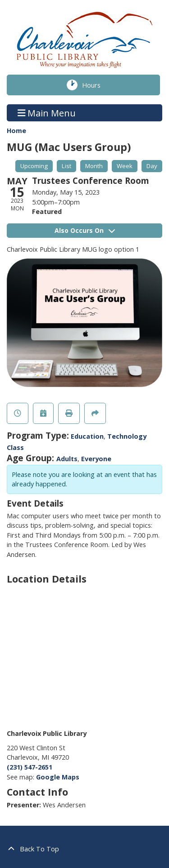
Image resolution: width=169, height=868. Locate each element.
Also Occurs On (85, 230)
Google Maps (58, 777)
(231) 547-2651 (30, 767)
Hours (97, 85)
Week (125, 166)
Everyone (96, 459)
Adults (67, 459)
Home (16, 131)
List (66, 166)
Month (94, 166)
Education (87, 436)
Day (152, 166)
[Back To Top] (84, 849)
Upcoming (34, 166)
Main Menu (47, 113)
